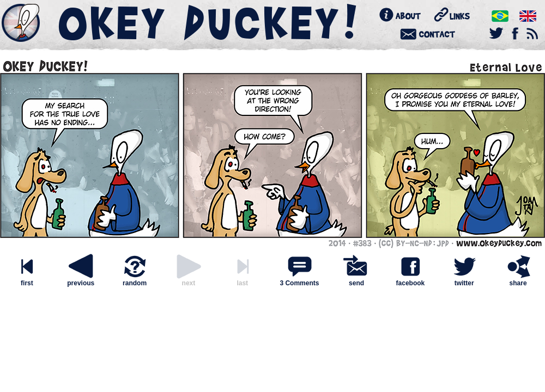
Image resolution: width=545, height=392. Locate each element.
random (135, 280)
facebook (410, 280)
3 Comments (299, 283)
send (356, 280)
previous (81, 280)
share (518, 280)
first (27, 280)
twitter (464, 280)
